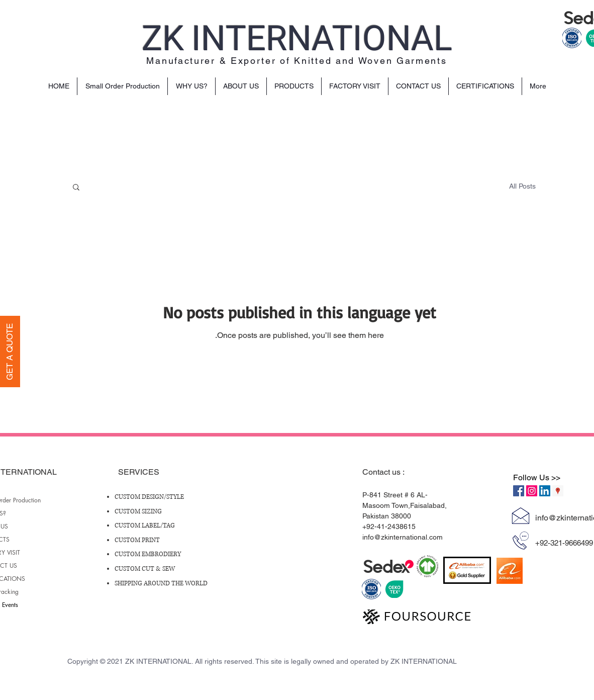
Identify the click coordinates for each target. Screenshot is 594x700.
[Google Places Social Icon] (558, 491)
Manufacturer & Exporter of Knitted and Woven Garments (296, 61)
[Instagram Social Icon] (532, 491)
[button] (76, 188)
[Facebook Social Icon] (519, 491)
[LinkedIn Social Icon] (545, 491)
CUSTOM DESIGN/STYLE (149, 497)
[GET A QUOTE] (10, 352)
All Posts (522, 186)
